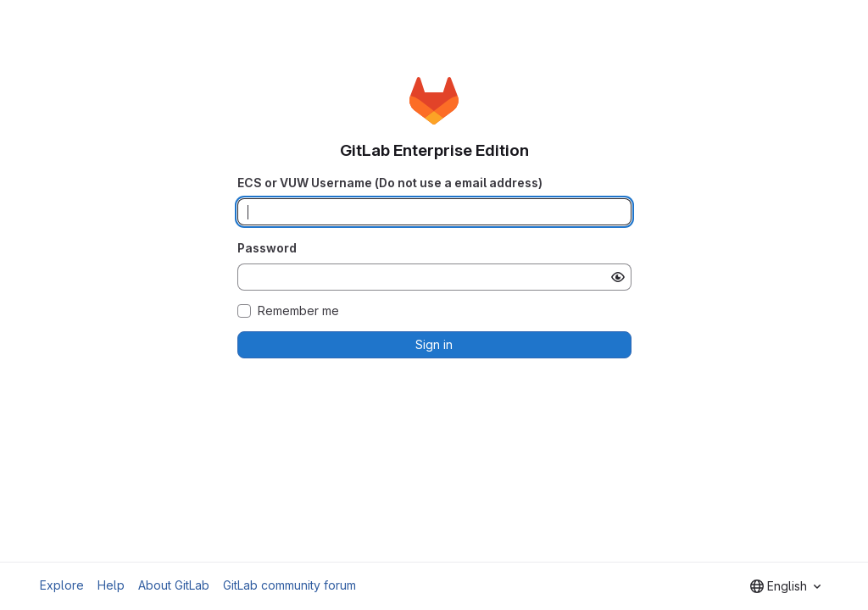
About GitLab (174, 585)
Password (267, 248)
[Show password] (618, 277)
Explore (62, 585)
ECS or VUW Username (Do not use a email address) (390, 183)
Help (111, 585)
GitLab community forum (289, 585)
